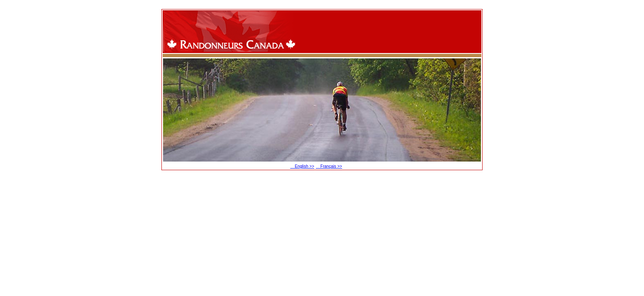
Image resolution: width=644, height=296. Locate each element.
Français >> (329, 166)
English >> (302, 166)
